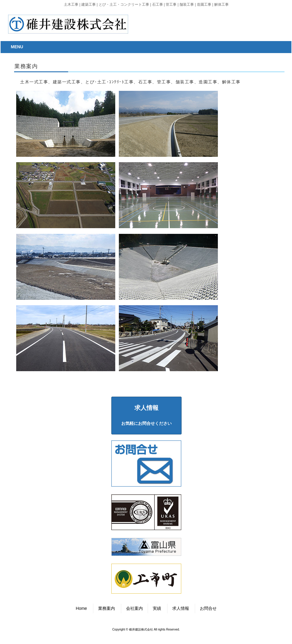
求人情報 (181, 608)
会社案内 (134, 608)
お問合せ (208, 608)
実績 (157, 608)
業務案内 (107, 608)
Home (81, 608)
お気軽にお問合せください (146, 415)
